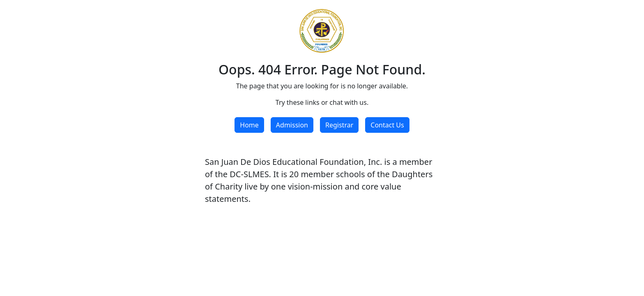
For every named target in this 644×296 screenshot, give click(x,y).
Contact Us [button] (387, 125)
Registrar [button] (339, 125)
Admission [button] (292, 125)
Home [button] (249, 125)
